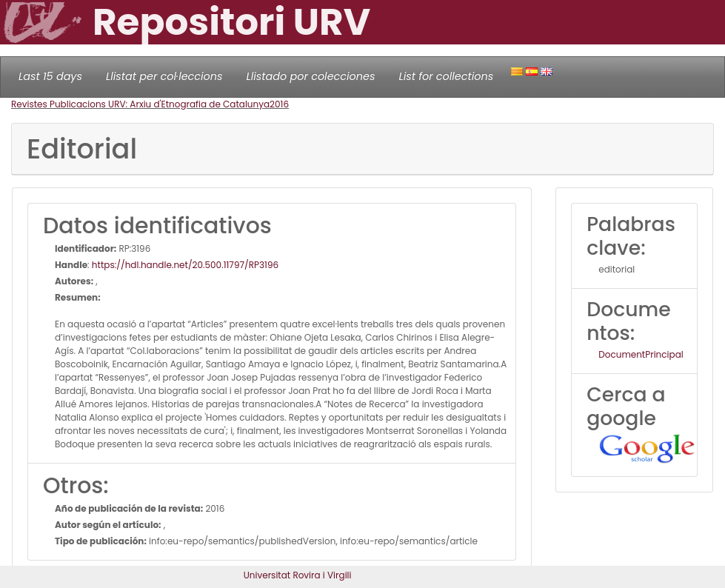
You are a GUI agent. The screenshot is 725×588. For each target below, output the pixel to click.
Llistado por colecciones (311, 76)
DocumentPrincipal (641, 354)
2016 (279, 104)
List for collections (446, 76)
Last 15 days (50, 76)
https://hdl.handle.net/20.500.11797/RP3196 (185, 265)
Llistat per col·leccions (164, 76)
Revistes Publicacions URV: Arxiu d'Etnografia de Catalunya (140, 104)
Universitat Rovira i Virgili (298, 575)
